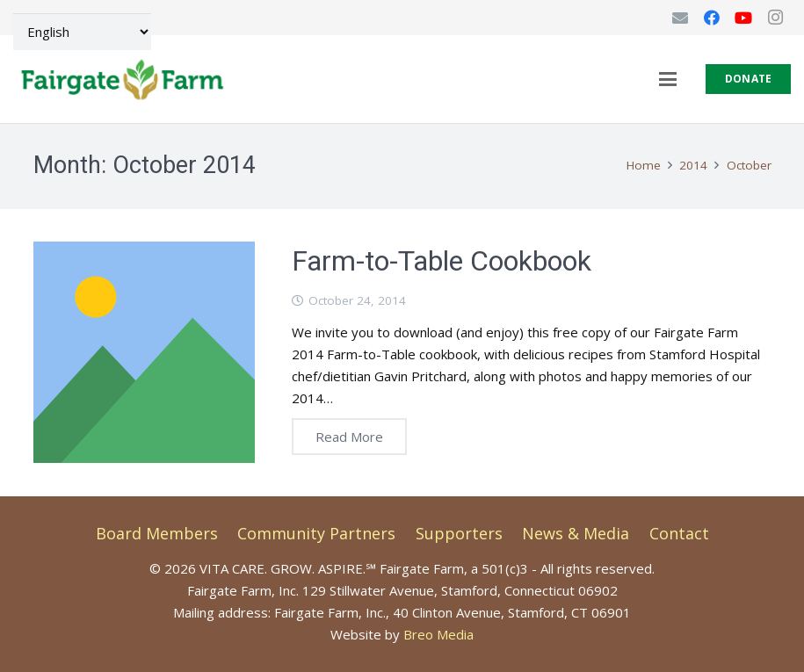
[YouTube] (743, 18)
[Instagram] (775, 18)
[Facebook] (712, 18)
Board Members (157, 533)
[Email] (680, 18)
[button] (668, 79)
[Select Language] (82, 32)
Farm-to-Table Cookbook (442, 261)
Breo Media (438, 634)
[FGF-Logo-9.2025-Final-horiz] (122, 79)
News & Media (576, 533)
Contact (679, 533)
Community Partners (316, 533)
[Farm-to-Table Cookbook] (144, 352)
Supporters (459, 533)
